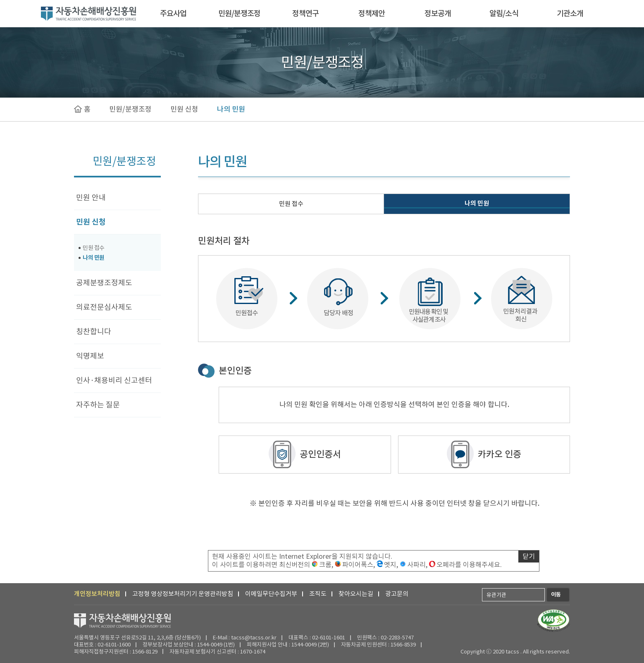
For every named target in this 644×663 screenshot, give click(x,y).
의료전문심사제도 (104, 307)
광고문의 (397, 594)
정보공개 (438, 13)
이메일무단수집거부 (271, 594)
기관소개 (570, 13)
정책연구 (305, 13)
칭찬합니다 (94, 331)
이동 (556, 595)
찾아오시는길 (356, 594)
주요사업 (173, 13)
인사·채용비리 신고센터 (114, 380)
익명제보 (90, 356)
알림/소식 (504, 13)
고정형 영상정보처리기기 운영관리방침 (183, 594)
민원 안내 (91, 197)
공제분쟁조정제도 (104, 283)
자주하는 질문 (98, 405)
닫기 (529, 556)
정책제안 (372, 13)
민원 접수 (94, 248)
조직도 (318, 594)
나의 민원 (231, 109)
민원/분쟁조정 (239, 13)
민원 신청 (184, 109)
